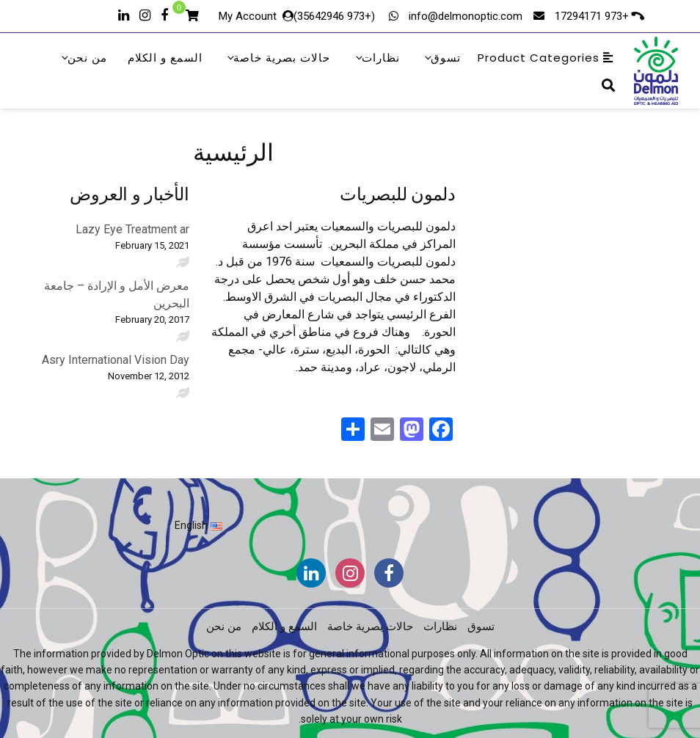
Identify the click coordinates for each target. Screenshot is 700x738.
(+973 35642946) (336, 16)
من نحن (83, 58)
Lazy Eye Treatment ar (132, 229)
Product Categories (546, 58)
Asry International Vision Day (116, 360)
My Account (248, 16)
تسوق (442, 58)
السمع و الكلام (165, 58)
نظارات (377, 58)
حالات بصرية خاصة (278, 58)
